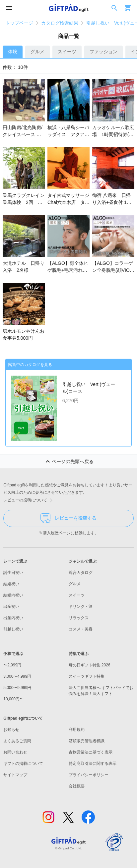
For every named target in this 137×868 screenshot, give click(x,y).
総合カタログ (81, 573)
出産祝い (11, 607)
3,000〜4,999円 (17, 676)
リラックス (79, 618)
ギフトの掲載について (23, 764)
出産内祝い (13, 618)
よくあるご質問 (17, 741)
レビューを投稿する (68, 518)
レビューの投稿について (29, 500)
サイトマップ (15, 775)
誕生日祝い (13, 573)
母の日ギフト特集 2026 (90, 665)
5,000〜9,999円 (17, 688)
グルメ (37, 52)
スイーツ (67, 52)
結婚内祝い (13, 595)
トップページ (19, 23)
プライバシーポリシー (89, 775)
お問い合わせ (15, 752)
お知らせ (11, 730)
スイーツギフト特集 (87, 676)
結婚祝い (11, 584)
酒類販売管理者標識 (87, 741)
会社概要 (77, 786)
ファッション (103, 52)
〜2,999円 (12, 665)
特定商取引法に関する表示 (93, 764)
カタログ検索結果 (60, 23)
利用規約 (77, 730)
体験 (13, 52)
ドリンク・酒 (81, 607)
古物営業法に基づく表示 (91, 752)
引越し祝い (13, 629)
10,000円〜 (13, 699)
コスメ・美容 (81, 629)
